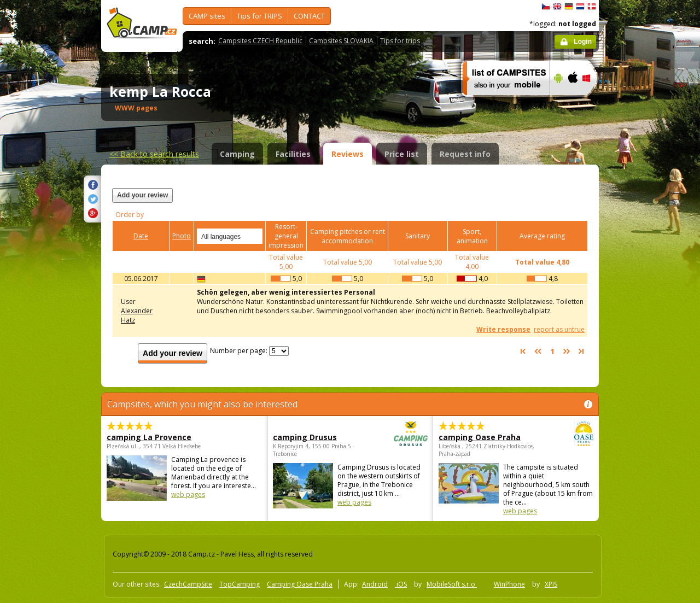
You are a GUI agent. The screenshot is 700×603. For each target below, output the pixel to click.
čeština (546, 7)
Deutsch (569, 7)
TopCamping (240, 584)
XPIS (551, 584)
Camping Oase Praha (300, 584)
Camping (237, 154)
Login (583, 42)
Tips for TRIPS (259, 16)
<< (154, 154)
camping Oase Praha (486, 437)
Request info (465, 154)
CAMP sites (207, 16)
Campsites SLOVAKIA (341, 41)
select (255, 236)
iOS (401, 584)
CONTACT (309, 16)
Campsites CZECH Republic (260, 41)
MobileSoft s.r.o (452, 584)
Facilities (293, 154)
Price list (402, 154)
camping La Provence (149, 437)
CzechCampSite (188, 584)
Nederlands (580, 7)
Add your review (142, 195)
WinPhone (509, 584)
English (557, 7)
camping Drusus (320, 437)
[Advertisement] (645, 329)
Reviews (348, 154)
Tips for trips (400, 41)
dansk (592, 7)
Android (375, 584)
